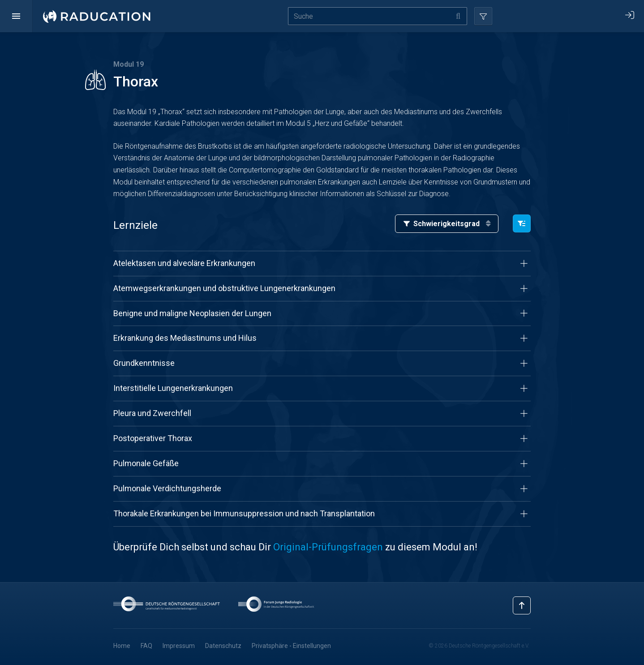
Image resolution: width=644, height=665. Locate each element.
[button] (16, 16)
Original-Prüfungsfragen (328, 547)
